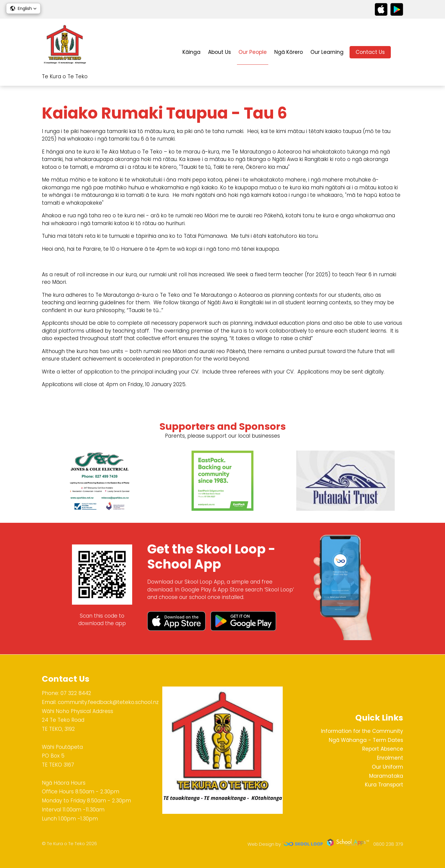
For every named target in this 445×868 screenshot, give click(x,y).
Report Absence (383, 749)
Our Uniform (387, 767)
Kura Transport (384, 785)
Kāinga (191, 52)
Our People (253, 52)
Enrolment (390, 758)
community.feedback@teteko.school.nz (108, 702)
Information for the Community (362, 731)
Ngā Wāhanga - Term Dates (366, 740)
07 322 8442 (76, 693)
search (400, 52)
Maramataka (386, 776)
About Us (219, 52)
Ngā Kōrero (289, 52)
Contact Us (370, 52)
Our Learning (327, 52)
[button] (23, 8)
